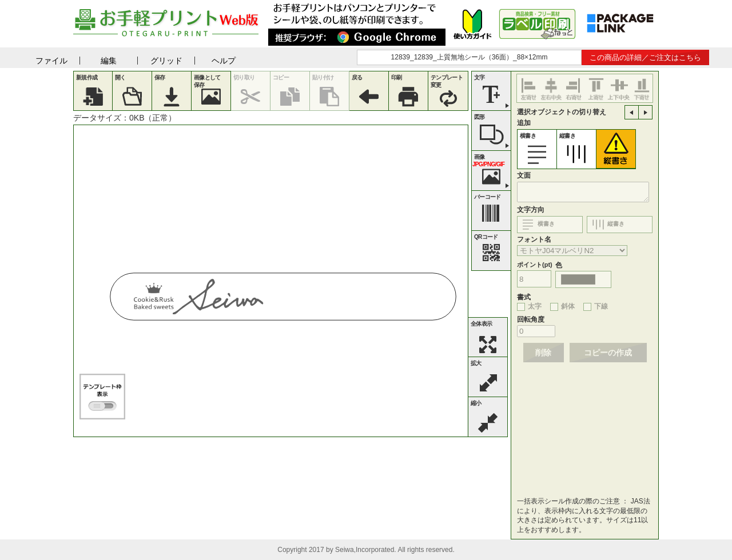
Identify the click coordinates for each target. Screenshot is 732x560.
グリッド (166, 61)
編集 (109, 61)
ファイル (51, 61)
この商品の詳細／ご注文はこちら (645, 57)
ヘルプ (224, 61)
